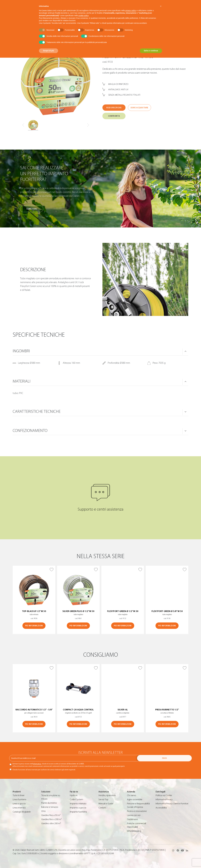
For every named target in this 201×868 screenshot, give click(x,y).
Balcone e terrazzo (50, 807)
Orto (43, 811)
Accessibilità (161, 808)
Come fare (32, 209)
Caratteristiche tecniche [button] (37, 412)
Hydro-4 (74, 795)
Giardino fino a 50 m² (51, 815)
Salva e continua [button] (151, 51)
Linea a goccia (19, 804)
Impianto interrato (78, 804)
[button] (161, 6)
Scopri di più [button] (49, 51)
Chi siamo (132, 795)
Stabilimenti (132, 819)
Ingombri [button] (21, 351)
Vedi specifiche (114, 108)
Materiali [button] (22, 381)
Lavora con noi (134, 815)
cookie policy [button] (83, 16)
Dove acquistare (139, 108)
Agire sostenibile (135, 800)
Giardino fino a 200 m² (51, 819)
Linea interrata (19, 808)
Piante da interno (49, 803)
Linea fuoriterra (19, 800)
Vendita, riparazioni (107, 795)
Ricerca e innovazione (137, 811)
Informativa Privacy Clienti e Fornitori (172, 804)
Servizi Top (103, 800)
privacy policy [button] (131, 11)
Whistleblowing (134, 831)
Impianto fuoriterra (78, 812)
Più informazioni (34, 626)
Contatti (102, 808)
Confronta (114, 116)
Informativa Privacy (164, 800)
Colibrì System (76, 800)
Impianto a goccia (78, 808)
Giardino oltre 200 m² (51, 823)
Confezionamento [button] (30, 431)
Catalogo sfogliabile (22, 812)
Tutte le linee (19, 795)
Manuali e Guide (106, 804)
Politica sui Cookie (164, 795)
